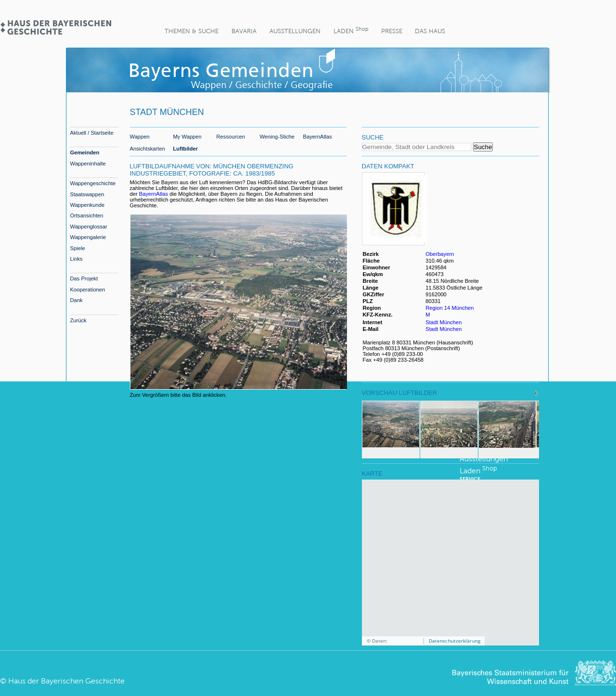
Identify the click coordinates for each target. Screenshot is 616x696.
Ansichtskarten (148, 149)
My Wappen (187, 137)
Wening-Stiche (277, 137)
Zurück (78, 320)
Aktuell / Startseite (92, 133)
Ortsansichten (87, 215)
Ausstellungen (295, 31)
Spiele (78, 248)
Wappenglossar (89, 227)
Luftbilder (186, 149)
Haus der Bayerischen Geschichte (66, 681)
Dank (77, 300)
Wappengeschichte (93, 183)
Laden (351, 30)
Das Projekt (84, 278)
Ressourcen (231, 137)
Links (77, 259)
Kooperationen (88, 290)
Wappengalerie (88, 237)
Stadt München (443, 322)
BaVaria (244, 31)
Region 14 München (449, 308)
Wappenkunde (88, 205)
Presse (392, 31)
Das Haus (430, 31)
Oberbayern (440, 254)
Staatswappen (87, 194)
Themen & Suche (192, 31)
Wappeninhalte (88, 164)
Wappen (140, 137)
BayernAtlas (318, 137)
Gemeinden (85, 152)
